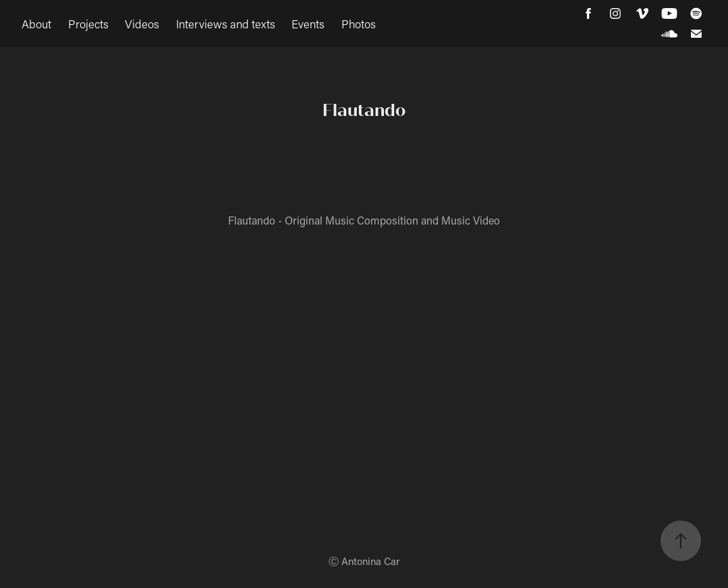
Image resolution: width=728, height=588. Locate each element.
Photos (359, 24)
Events (308, 24)
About (36, 24)
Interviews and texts (226, 24)
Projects (88, 24)
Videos (142, 24)
